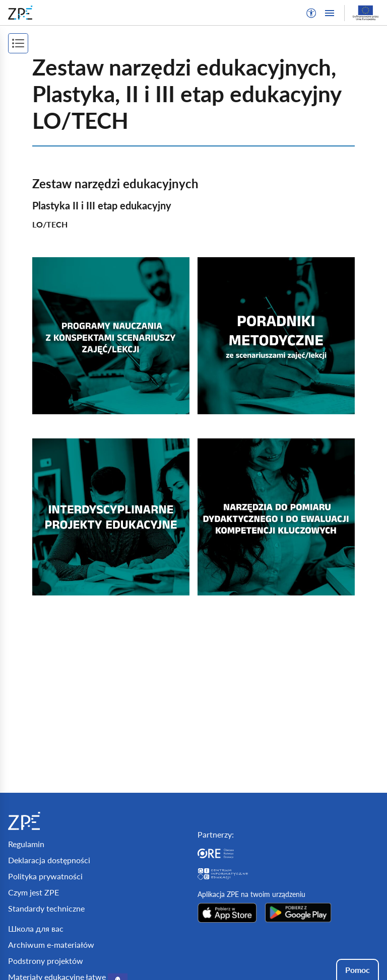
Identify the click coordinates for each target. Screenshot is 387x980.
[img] (111, 336)
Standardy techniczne (46, 908)
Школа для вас (36, 928)
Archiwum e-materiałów (51, 945)
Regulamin (26, 844)
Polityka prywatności (45, 876)
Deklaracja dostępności (49, 860)
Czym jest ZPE (34, 892)
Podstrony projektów (46, 961)
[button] (311, 13)
